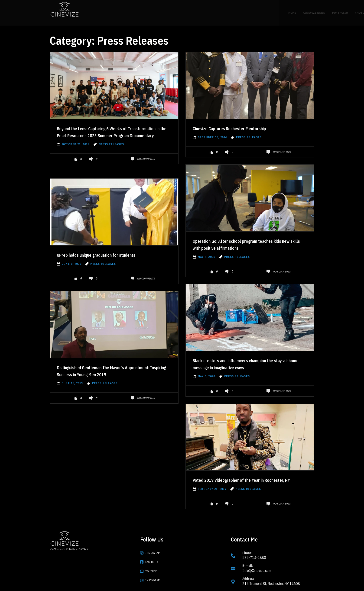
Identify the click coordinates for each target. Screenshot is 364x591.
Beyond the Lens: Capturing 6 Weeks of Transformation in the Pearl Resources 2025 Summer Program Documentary (109, 128)
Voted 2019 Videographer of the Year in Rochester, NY (239, 476)
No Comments (146, 159)
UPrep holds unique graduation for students (109, 248)
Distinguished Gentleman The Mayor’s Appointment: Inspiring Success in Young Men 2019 (110, 367)
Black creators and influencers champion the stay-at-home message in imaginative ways (246, 357)
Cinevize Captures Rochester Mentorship (240, 121)
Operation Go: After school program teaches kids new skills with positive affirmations (245, 237)
